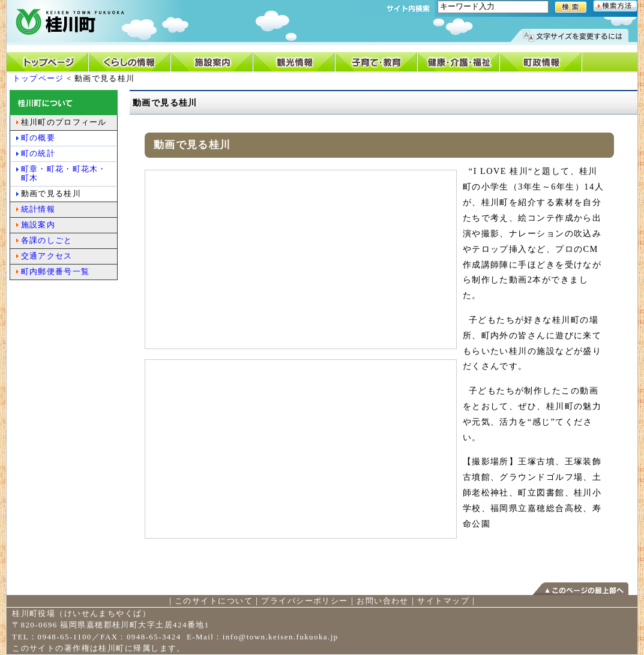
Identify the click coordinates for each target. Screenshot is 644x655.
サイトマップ (443, 601)
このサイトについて (214, 601)
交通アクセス (47, 256)
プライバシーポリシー (304, 601)
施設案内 (38, 225)
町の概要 (38, 138)
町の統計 (38, 153)
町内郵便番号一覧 (55, 271)
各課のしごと (47, 240)
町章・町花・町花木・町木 (64, 173)
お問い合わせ (383, 601)
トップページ (38, 78)
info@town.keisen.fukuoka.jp (281, 637)
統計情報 (38, 209)
